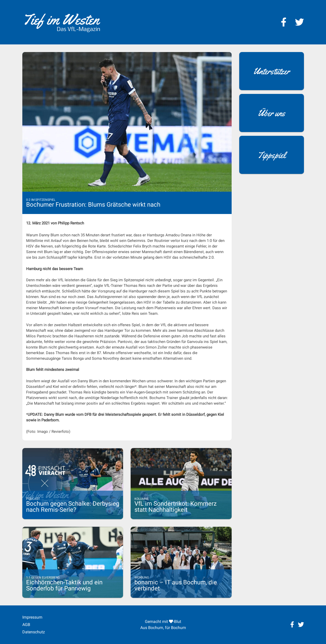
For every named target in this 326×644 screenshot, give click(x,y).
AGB (26, 625)
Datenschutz (34, 632)
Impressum (32, 617)
